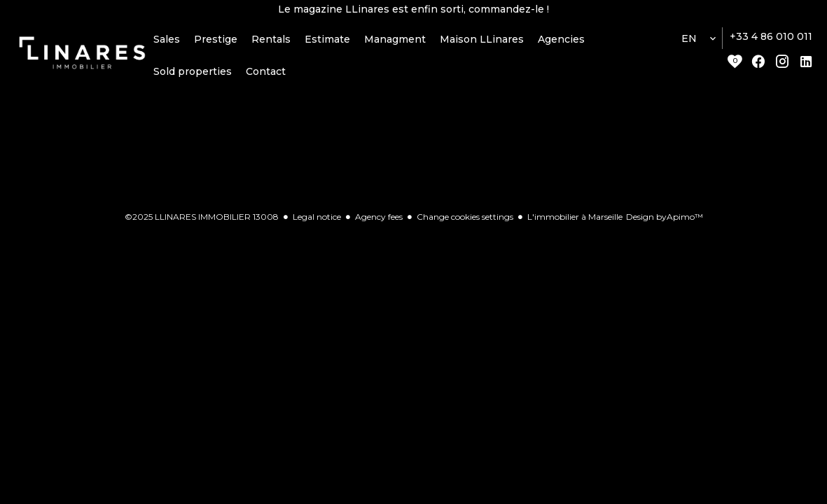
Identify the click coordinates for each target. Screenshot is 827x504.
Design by (665, 224)
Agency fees (379, 224)
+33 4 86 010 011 (771, 44)
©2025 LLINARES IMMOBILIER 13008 (202, 224)
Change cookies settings (465, 224)
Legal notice (317, 224)
